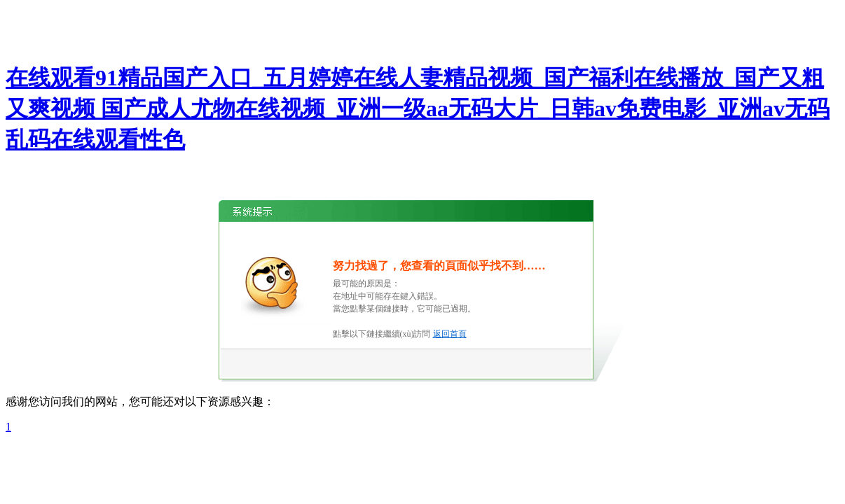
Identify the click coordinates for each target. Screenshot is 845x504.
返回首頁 (450, 334)
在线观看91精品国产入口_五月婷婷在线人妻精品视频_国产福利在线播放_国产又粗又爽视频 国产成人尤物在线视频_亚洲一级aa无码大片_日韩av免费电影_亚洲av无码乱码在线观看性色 (418, 108)
